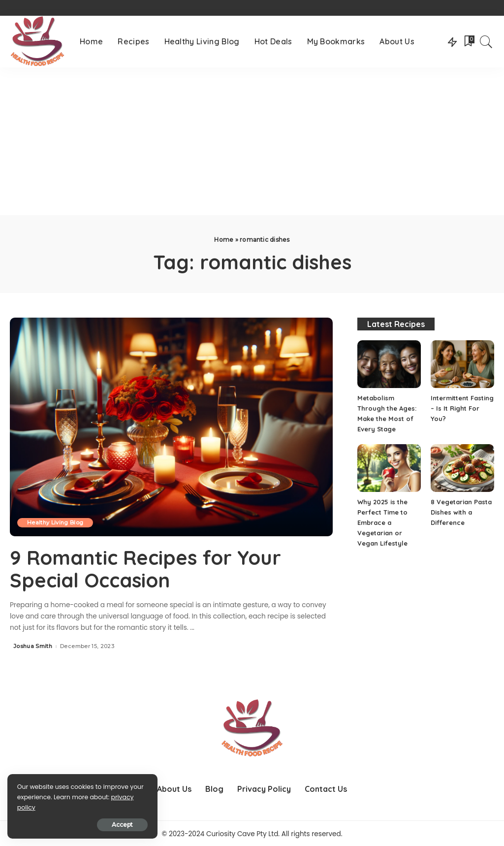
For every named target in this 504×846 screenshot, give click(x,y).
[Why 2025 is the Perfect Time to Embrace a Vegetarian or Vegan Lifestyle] (389, 468)
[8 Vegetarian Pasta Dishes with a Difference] (462, 468)
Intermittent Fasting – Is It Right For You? (462, 408)
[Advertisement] (252, 141)
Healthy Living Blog (55, 522)
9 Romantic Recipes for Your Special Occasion (146, 569)
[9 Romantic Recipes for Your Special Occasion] (171, 427)
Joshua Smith (33, 645)
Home (224, 240)
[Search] (486, 42)
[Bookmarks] (469, 42)
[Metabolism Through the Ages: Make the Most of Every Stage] (389, 364)
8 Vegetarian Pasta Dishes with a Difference (461, 512)
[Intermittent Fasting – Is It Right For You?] (462, 364)
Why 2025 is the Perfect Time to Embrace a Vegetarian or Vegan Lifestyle (382, 522)
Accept (120, 825)
